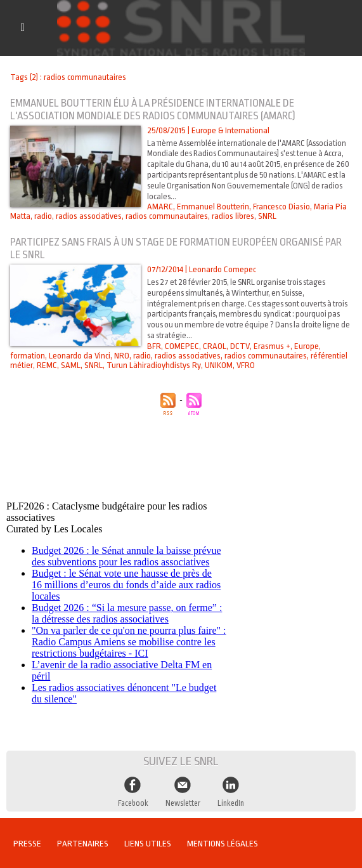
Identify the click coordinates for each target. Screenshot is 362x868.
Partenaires (85, 842)
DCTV (238, 346)
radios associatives (89, 216)
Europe (304, 346)
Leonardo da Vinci (80, 356)
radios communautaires (167, 216)
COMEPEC (181, 346)
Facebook (133, 801)
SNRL (267, 216)
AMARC (159, 207)
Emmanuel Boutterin (211, 207)
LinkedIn (230, 801)
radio (43, 216)
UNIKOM (215, 365)
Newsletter (182, 801)
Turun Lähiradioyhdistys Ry (151, 365)
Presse (28, 842)
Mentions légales (227, 842)
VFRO (242, 365)
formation (28, 356)
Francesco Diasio (280, 207)
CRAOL (213, 346)
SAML (69, 365)
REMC (46, 365)
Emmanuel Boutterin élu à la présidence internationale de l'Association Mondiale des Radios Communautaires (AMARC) (157, 109)
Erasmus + (269, 346)
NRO (121, 356)
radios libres (233, 216)
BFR (154, 346)
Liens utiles (151, 842)
